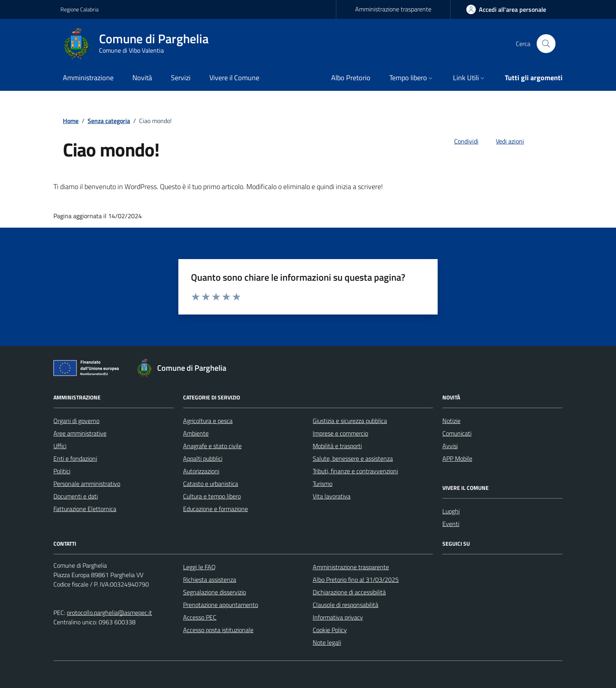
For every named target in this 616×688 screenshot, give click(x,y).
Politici (62, 471)
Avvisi (450, 446)
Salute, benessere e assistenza (353, 458)
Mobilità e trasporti (337, 446)
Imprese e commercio (340, 433)
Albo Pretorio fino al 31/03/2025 (356, 579)
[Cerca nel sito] (546, 44)
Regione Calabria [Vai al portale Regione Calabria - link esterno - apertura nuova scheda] (80, 9)
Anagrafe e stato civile (212, 446)
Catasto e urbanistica (211, 484)
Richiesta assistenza (210, 579)
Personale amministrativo (87, 484)
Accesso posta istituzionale (218, 630)
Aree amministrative (80, 433)
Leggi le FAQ (199, 567)
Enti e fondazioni (75, 458)
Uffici (60, 446)
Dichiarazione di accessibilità (349, 592)
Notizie (451, 421)
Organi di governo (76, 421)
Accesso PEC (200, 617)
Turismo (323, 484)
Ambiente (196, 433)
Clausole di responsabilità (346, 605)
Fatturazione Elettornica (85, 509)
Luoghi (451, 511)
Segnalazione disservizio (214, 592)
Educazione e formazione (215, 509)
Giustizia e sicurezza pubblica (350, 421)
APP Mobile (457, 458)
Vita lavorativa (332, 496)
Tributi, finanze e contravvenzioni (355, 471)
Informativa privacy (338, 617)
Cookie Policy (330, 630)
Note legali (327, 642)
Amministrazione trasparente (393, 9)
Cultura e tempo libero (212, 496)
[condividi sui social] (460, 141)
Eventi (451, 524)
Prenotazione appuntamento (221, 605)
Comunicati (457, 433)
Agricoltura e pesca (208, 421)
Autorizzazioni (201, 471)
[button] (412, 78)
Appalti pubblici (203, 458)
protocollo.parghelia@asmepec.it (109, 613)
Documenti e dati (76, 496)
